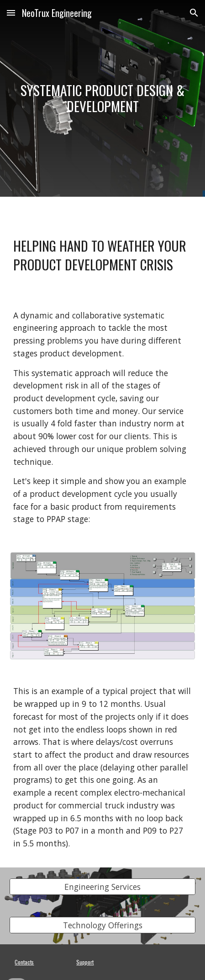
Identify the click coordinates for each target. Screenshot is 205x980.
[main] (102, 98)
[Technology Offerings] (102, 925)
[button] (11, 13)
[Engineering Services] (102, 886)
